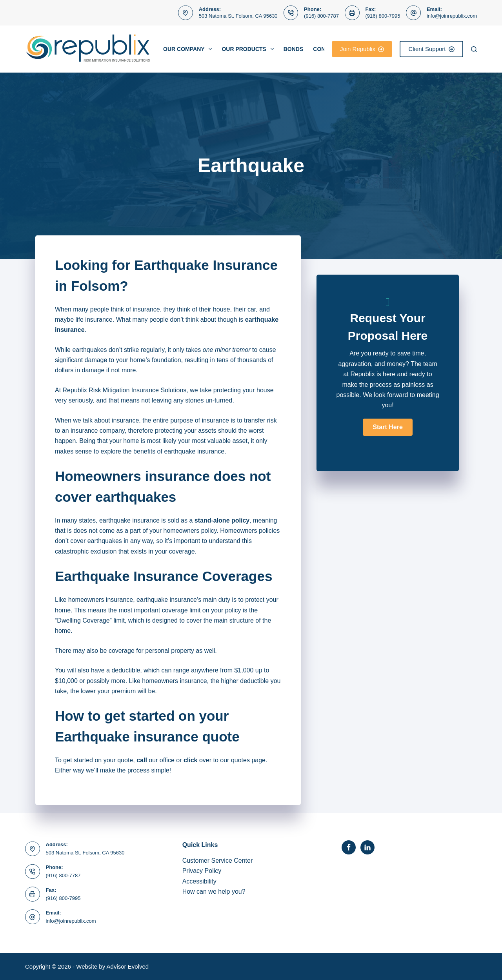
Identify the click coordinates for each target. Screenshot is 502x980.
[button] (387, 427)
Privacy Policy (202, 871)
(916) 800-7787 (321, 16)
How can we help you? (214, 892)
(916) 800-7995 (383, 16)
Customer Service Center (218, 861)
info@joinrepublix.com (452, 16)
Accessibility (199, 881)
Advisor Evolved (128, 966)
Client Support (431, 49)
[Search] (474, 49)
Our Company (189, 49)
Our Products (249, 49)
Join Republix (362, 49)
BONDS (294, 49)
